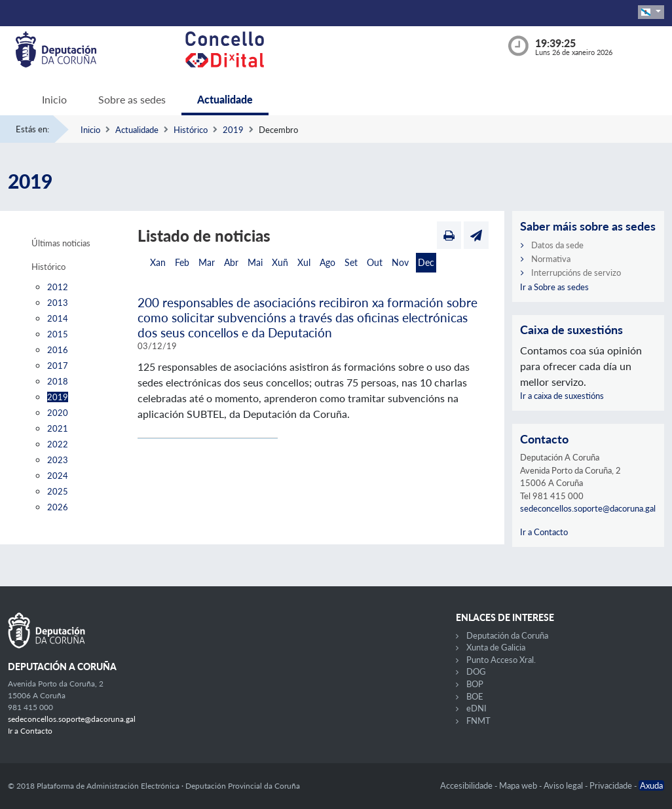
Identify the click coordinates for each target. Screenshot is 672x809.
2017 (58, 366)
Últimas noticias (61, 243)
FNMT (478, 721)
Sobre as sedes (132, 99)
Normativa (551, 259)
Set (351, 262)
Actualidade (225, 99)
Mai (255, 262)
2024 (58, 476)
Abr (231, 262)
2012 (58, 287)
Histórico (191, 130)
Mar (207, 262)
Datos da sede (557, 245)
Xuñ (280, 262)
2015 (58, 334)
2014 (58, 318)
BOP (475, 684)
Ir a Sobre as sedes (554, 287)
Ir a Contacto (544, 532)
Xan (158, 262)
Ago (327, 262)
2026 (58, 507)
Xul (304, 262)
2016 (58, 350)
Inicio (54, 99)
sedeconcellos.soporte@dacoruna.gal (588, 508)
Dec (426, 262)
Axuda (651, 785)
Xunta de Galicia (496, 647)
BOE (475, 696)
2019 (233, 130)
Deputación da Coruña (507, 635)
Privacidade (612, 785)
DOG (476, 671)
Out (375, 262)
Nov (400, 262)
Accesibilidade (467, 785)
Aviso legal (564, 785)
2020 (58, 413)
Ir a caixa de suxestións (562, 396)
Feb (182, 262)
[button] (651, 12)
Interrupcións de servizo (576, 273)
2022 (58, 444)
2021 (58, 428)
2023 (58, 460)
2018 (58, 381)
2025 (58, 491)
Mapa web (519, 785)
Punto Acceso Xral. (501, 660)
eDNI (476, 708)
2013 (58, 303)
